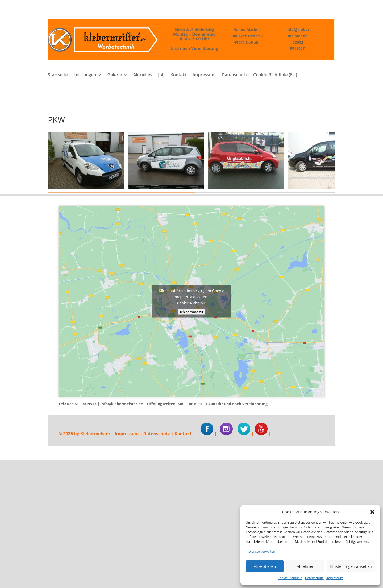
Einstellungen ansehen (351, 566)
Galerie (115, 75)
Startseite (58, 75)
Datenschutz (314, 578)
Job (161, 75)
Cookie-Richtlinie (290, 578)
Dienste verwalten (262, 551)
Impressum (335, 578)
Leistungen (85, 75)
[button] (372, 512)
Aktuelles (143, 75)
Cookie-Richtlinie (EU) (275, 75)
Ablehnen (305, 566)
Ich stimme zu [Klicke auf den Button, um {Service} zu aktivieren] (191, 312)
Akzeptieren (265, 566)
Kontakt (179, 75)
